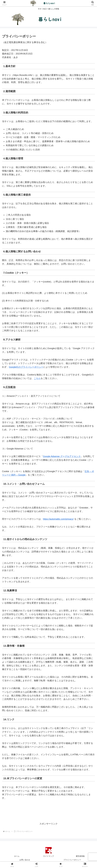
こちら (37, 378)
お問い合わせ (25, 860)
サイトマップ (48, 856)
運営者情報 (80, 856)
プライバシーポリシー (72, 860)
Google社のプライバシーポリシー (26, 367)
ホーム (17, 856)
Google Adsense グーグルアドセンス (62, 456)
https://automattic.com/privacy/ (58, 519)
